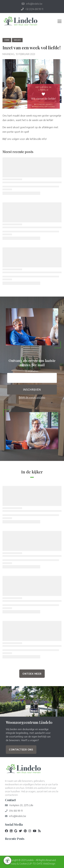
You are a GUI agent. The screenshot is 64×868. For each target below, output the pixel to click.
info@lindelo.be (18, 816)
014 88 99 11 (16, 811)
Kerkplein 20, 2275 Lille (21, 805)
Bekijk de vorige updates (32, 397)
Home (7, 40)
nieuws (17, 40)
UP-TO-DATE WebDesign (42, 864)
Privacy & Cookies (18, 864)
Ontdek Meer (32, 674)
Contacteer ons (21, 749)
